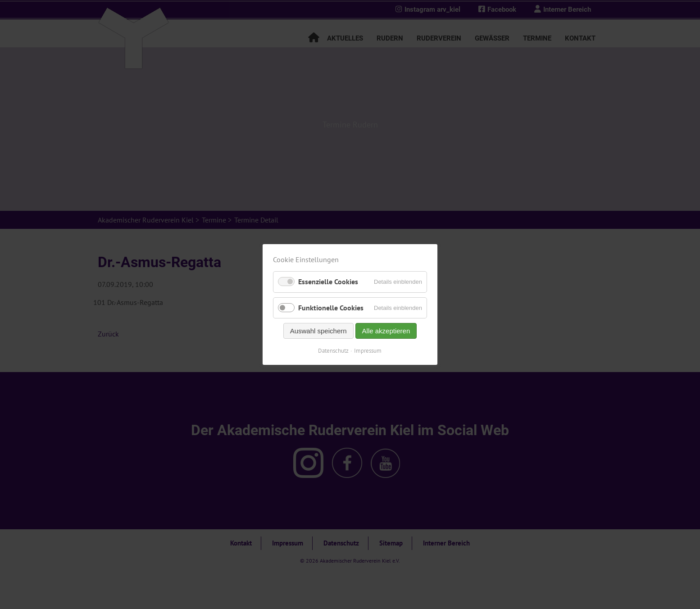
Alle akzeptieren (386, 331)
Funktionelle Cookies (331, 308)
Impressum (368, 351)
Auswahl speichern (318, 331)
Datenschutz (334, 351)
